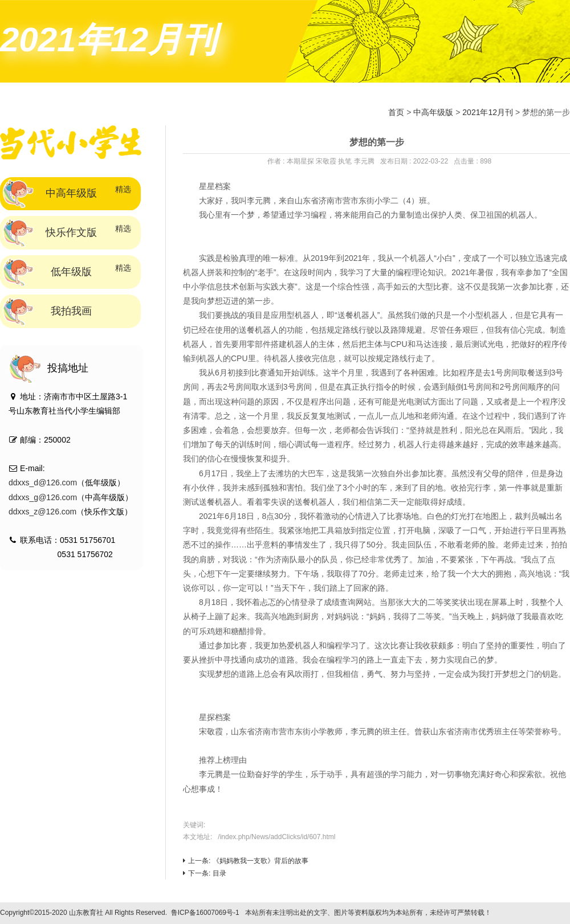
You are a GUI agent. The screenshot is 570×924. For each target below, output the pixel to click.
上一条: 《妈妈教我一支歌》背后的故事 (246, 861)
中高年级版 (433, 112)
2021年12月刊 (488, 112)
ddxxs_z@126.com (42, 512)
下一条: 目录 (205, 873)
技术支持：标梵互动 (528, 913)
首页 (396, 112)
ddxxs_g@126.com (43, 497)
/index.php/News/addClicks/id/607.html (276, 837)
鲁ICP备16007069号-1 (205, 913)
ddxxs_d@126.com (43, 483)
